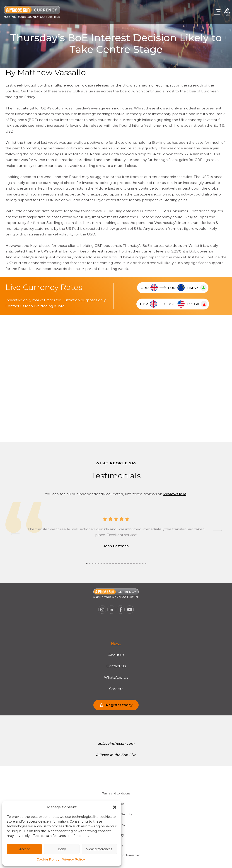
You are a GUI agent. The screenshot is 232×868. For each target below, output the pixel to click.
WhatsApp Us (116, 677)
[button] (115, 807)
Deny (62, 849)
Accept (24, 849)
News (116, 644)
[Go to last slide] (15, 534)
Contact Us (116, 666)
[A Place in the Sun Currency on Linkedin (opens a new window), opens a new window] (111, 610)
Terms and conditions (116, 793)
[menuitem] (116, 644)
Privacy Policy (73, 859)
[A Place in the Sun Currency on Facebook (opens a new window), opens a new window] (121, 610)
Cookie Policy (48, 859)
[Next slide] (217, 534)
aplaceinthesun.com (116, 743)
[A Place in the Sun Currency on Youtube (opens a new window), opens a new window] (130, 610)
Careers (116, 689)
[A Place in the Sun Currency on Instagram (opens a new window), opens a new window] (102, 610)
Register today (119, 705)
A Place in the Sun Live (116, 755)
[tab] (87, 563)
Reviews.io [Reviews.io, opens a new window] (175, 494)
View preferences (99, 849)
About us (116, 655)
